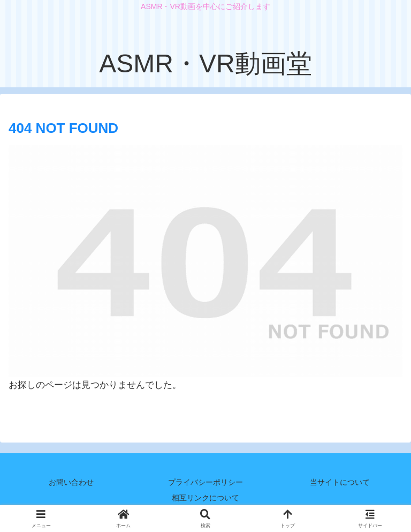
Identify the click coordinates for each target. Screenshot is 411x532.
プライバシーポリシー (205, 482)
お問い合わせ (71, 482)
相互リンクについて (205, 498)
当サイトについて (340, 482)
